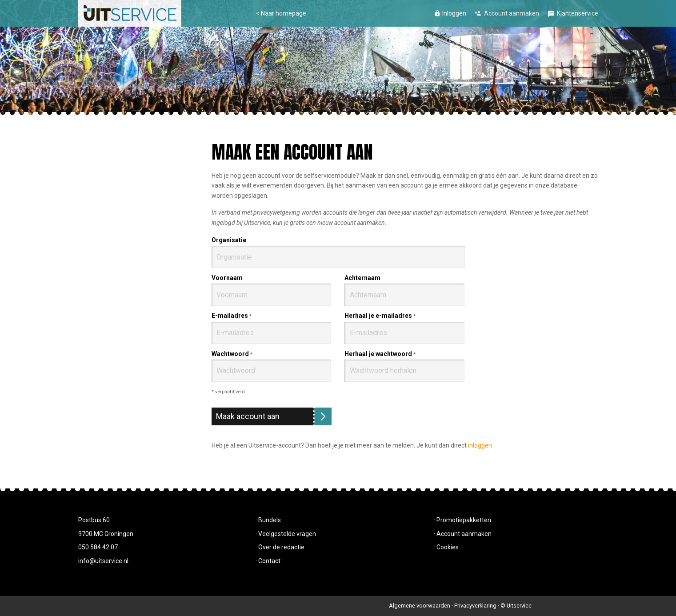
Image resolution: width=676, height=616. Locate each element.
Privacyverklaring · (477, 606)
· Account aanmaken (463, 534)
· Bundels (268, 520)
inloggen (480, 445)
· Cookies (446, 547)
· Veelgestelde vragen (286, 534)
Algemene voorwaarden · (422, 606)
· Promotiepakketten (462, 520)
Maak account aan (248, 416)
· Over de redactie (280, 547)
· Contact (268, 561)
